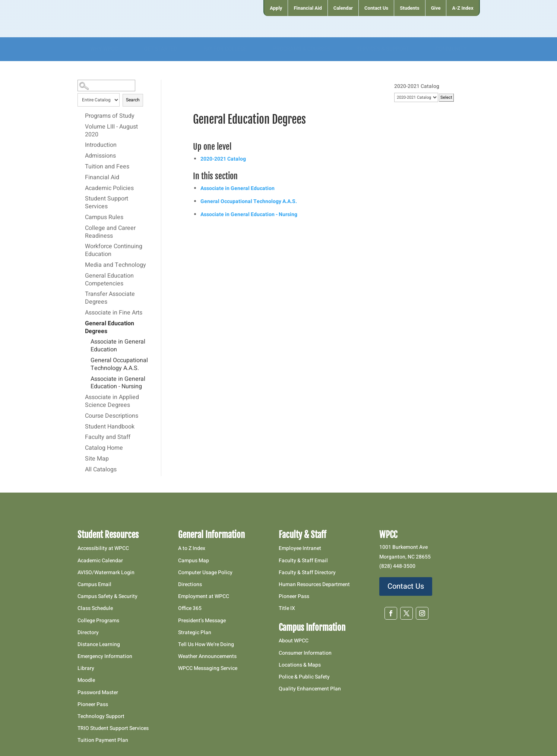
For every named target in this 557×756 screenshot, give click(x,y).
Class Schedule (95, 608)
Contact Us (406, 586)
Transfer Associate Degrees (110, 298)
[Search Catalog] (107, 86)
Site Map (97, 459)
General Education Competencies (109, 280)
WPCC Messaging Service (208, 668)
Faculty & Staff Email (303, 561)
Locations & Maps (300, 665)
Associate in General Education (118, 346)
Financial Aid (102, 178)
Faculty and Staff (108, 437)
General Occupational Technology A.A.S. (119, 365)
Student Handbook (110, 427)
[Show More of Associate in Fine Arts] (81, 313)
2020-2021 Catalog (223, 159)
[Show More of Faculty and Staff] (81, 437)
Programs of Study (110, 116)
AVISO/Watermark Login (106, 572)
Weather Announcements (207, 656)
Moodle (86, 680)
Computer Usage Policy (205, 572)
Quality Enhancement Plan (310, 689)
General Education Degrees (110, 328)
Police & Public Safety (304, 677)
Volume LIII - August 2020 (111, 131)
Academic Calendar (100, 561)
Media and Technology (115, 265)
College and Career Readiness (110, 232)
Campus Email (94, 584)
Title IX (287, 608)
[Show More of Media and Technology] (81, 265)
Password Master (98, 692)
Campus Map (194, 561)
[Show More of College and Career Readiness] (81, 228)
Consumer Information (305, 653)
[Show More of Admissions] (81, 156)
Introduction (101, 145)
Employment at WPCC (204, 596)
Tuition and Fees (107, 167)
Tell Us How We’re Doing (206, 644)
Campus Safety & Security (107, 596)
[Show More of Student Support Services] (81, 199)
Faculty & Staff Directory (307, 572)
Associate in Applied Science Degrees (112, 401)
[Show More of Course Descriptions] (81, 416)
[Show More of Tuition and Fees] (81, 167)
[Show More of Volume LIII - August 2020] (81, 127)
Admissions (100, 156)
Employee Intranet (300, 548)
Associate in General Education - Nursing (118, 383)
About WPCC (294, 641)
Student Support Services (107, 203)
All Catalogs (101, 470)
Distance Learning (99, 644)
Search (133, 100)
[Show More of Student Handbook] (81, 427)
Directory (88, 632)
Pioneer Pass (93, 704)
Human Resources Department (314, 584)
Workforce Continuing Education (114, 251)
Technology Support (101, 716)
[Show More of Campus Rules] (81, 217)
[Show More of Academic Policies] (81, 188)
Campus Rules (104, 218)
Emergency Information (105, 656)
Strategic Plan (195, 632)
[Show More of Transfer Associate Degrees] (81, 294)
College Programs (98, 621)
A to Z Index (192, 548)
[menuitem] (276, 8)
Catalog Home (104, 448)
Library (86, 668)
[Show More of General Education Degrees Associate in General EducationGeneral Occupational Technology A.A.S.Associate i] (81, 323)
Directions (190, 584)
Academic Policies (109, 189)
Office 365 (190, 608)
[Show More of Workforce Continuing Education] (81, 246)
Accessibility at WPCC (103, 548)
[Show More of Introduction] (81, 145)
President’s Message (202, 621)
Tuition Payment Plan (103, 740)
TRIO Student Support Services (113, 728)
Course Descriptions (112, 416)
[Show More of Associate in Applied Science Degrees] (81, 397)
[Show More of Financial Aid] (81, 177)
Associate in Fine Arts (114, 313)
